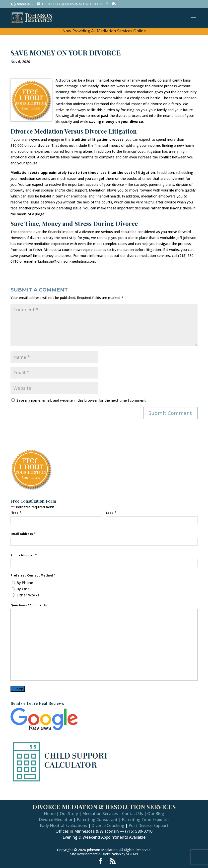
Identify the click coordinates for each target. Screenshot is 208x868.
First (16, 513)
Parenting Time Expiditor (145, 820)
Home (50, 814)
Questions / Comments (29, 605)
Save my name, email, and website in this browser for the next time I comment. (81, 400)
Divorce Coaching (108, 825)
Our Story (69, 814)
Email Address (23, 534)
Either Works (28, 595)
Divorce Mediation (56, 820)
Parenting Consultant (97, 820)
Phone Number (24, 555)
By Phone (25, 582)
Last (112, 513)
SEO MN (132, 854)
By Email (24, 589)
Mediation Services (100, 814)
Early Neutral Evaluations (64, 825)
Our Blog (156, 814)
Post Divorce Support (148, 825)
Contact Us (133, 814)
